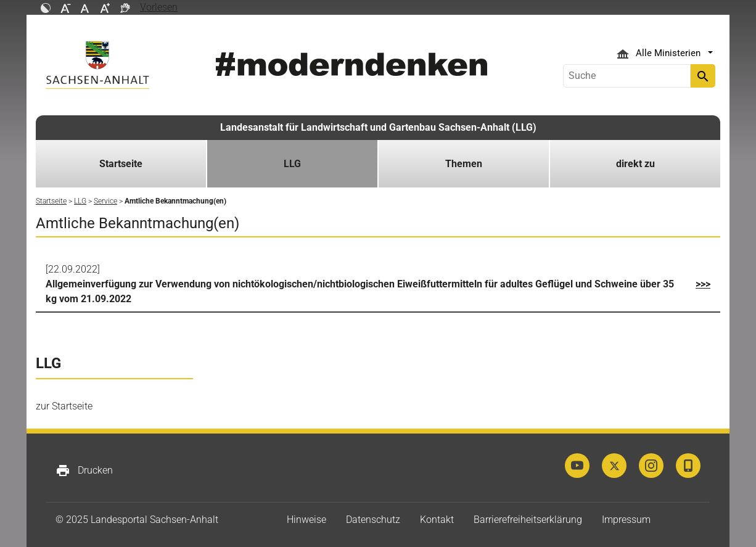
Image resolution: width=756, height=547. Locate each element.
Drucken (84, 471)
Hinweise (306, 520)
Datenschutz (373, 520)
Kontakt (437, 520)
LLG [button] (292, 164)
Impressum (626, 520)
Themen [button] (464, 164)
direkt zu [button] (635, 164)
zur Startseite (64, 406)
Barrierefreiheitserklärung (528, 520)
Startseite (121, 164)
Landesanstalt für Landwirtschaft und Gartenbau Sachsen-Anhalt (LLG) (378, 127)
